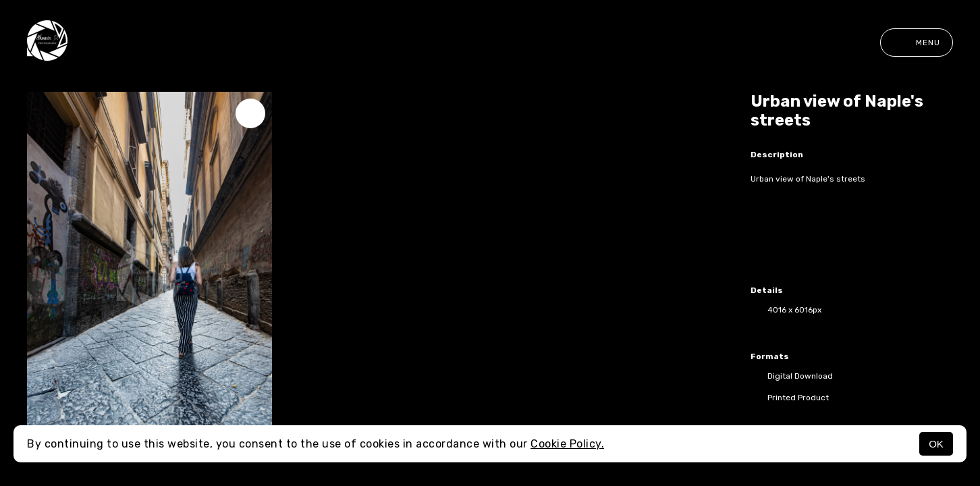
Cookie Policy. (567, 444)
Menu (917, 43)
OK (936, 444)
